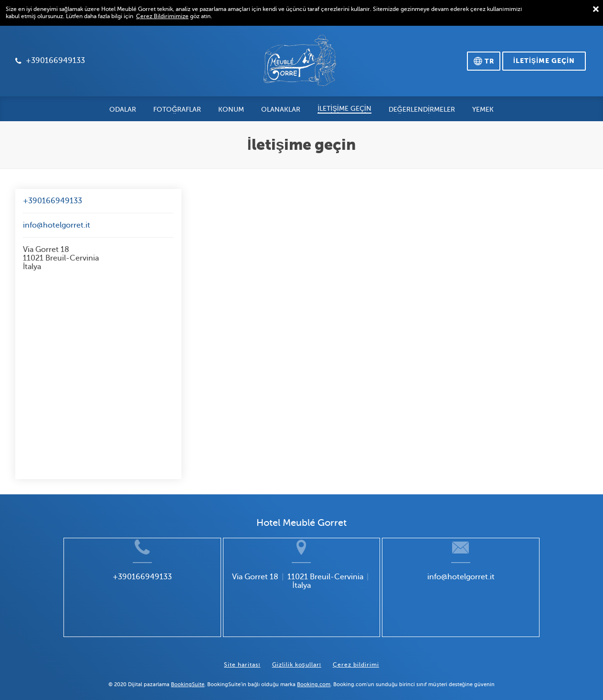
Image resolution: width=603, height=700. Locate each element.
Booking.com (314, 677)
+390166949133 (53, 201)
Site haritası (242, 657)
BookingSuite (188, 677)
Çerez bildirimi (356, 657)
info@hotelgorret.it (57, 225)
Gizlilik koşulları (297, 657)
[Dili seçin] (484, 61)
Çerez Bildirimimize (162, 16)
